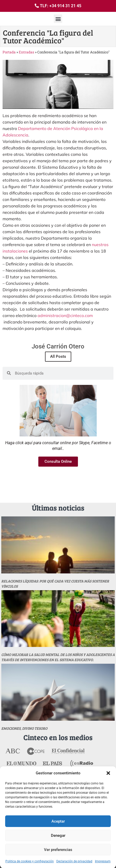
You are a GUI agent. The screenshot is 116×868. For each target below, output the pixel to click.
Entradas (26, 52)
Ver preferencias (58, 850)
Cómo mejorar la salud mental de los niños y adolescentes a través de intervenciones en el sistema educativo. (58, 657)
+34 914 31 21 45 (65, 6)
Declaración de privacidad (74, 861)
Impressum (103, 861)
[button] (108, 773)
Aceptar (58, 821)
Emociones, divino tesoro (24, 728)
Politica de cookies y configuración (30, 861)
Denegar (58, 835)
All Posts (58, 356)
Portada (9, 52)
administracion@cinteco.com (65, 315)
